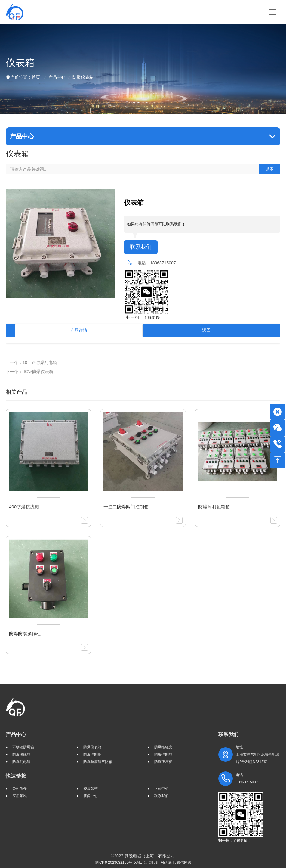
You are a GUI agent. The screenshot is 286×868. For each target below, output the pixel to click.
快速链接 (16, 776)
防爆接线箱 (21, 754)
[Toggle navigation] (273, 12)
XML (138, 863)
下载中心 (161, 789)
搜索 (270, 169)
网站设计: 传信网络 (176, 863)
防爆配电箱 (21, 762)
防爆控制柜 (92, 754)
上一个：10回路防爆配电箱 (31, 362)
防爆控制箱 (163, 754)
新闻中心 (91, 796)
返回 (206, 330)
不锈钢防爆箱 (23, 747)
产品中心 (57, 77)
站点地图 (151, 863)
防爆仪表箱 (83, 77)
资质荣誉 (91, 789)
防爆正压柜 (163, 762)
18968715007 (163, 263)
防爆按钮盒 (163, 747)
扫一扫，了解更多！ (144, 317)
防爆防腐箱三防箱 (98, 762)
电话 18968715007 (247, 779)
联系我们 (141, 247)
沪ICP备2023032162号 (114, 863)
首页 (36, 77)
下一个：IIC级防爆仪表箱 (29, 372)
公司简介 (20, 789)
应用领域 (20, 796)
